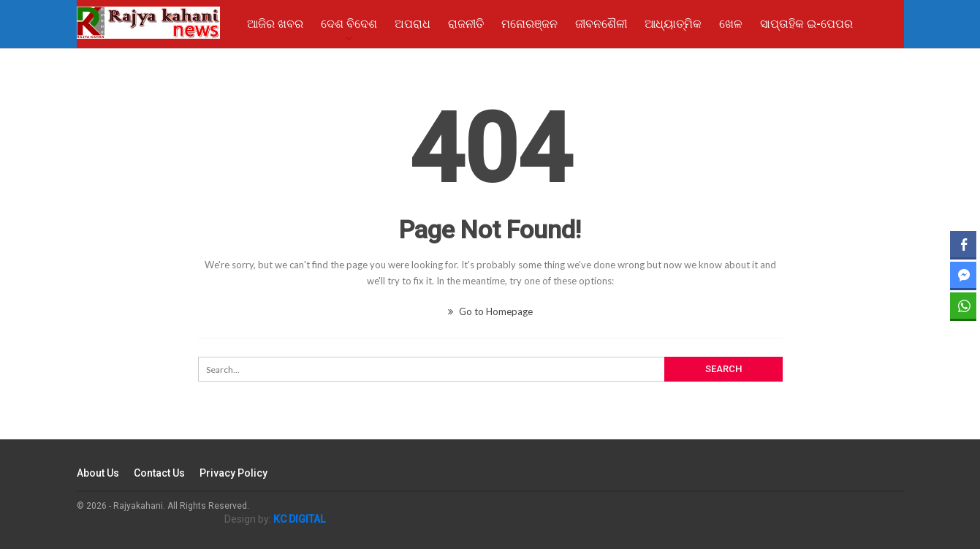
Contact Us (159, 473)
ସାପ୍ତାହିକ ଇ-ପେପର (806, 24)
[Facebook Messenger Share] (963, 275)
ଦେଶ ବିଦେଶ (349, 24)
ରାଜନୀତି (466, 24)
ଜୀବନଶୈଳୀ (601, 24)
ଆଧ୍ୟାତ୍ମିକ (673, 24)
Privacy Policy (233, 473)
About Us (98, 473)
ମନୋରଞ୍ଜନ (529, 24)
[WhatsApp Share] (963, 306)
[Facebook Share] (963, 244)
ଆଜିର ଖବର (275, 24)
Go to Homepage (490, 311)
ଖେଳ (731, 24)
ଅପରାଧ (413, 24)
